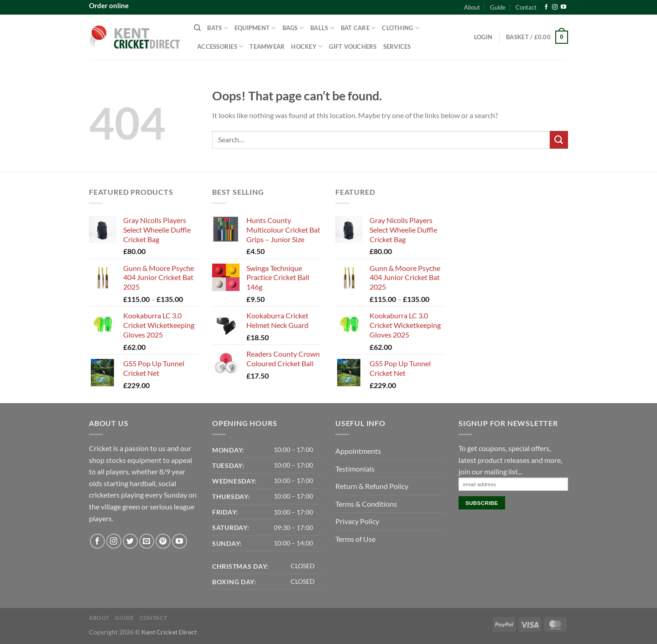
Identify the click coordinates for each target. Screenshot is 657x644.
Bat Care (358, 28)
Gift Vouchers (353, 47)
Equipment (255, 28)
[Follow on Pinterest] (163, 541)
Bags (293, 28)
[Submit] (559, 140)
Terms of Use (355, 539)
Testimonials (355, 469)
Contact (526, 7)
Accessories (220, 46)
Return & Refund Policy (372, 486)
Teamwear (267, 47)
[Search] (197, 28)
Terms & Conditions (366, 504)
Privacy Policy (357, 521)
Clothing (401, 28)
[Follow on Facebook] (546, 7)
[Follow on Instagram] (555, 7)
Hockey (307, 46)
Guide (498, 7)
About (472, 7)
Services (397, 47)
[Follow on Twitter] (130, 541)
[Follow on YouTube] (563, 7)
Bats (217, 28)
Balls (322, 28)
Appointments (358, 451)
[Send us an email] (147, 541)
